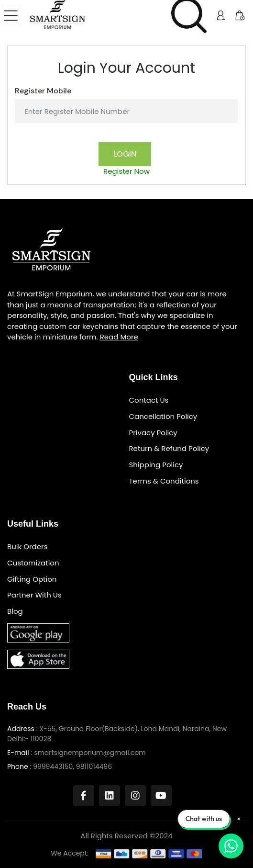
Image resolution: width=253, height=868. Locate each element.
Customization (33, 563)
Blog (15, 612)
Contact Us (149, 400)
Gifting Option (32, 580)
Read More (119, 337)
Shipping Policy (156, 465)
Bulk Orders (27, 547)
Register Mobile (43, 91)
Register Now (126, 171)
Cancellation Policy (163, 417)
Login (125, 154)
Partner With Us (34, 595)
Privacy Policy (153, 433)
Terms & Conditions (164, 481)
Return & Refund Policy (169, 449)
